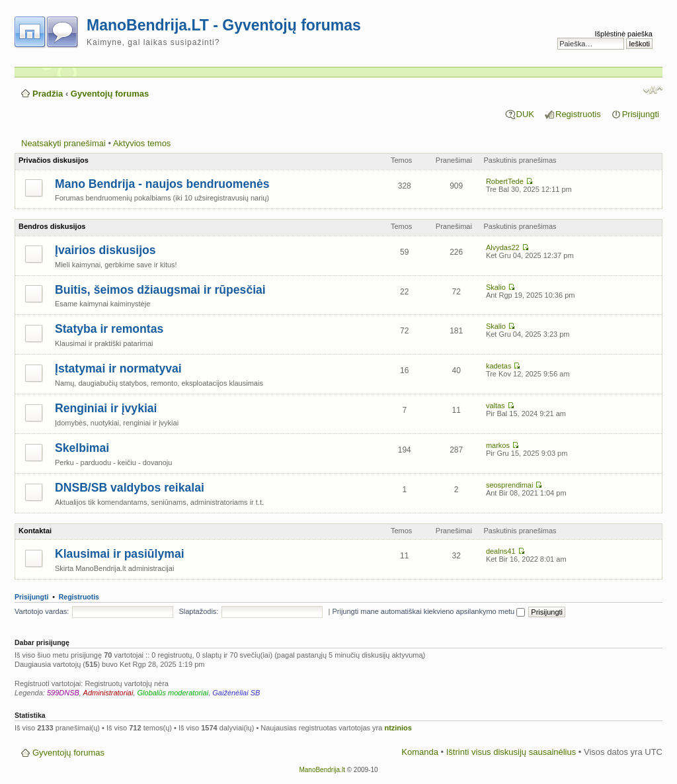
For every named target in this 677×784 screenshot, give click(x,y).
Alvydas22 (503, 247)
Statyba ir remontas (109, 329)
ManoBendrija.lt (322, 770)
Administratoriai (108, 693)
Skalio (496, 287)
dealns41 (501, 551)
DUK (525, 114)
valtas (496, 406)
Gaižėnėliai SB (236, 693)
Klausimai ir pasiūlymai (120, 554)
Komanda (420, 752)
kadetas (499, 366)
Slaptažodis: (198, 611)
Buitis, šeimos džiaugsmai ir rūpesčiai (160, 290)
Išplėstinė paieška (624, 34)
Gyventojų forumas (110, 94)
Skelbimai (82, 448)
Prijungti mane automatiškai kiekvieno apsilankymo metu (428, 611)
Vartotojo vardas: (42, 611)
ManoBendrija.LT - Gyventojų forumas (224, 25)
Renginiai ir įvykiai (106, 408)
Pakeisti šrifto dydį (653, 90)
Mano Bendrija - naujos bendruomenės (162, 184)
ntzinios (398, 728)
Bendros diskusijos (52, 226)
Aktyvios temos (142, 143)
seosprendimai (510, 485)
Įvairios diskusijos (105, 250)
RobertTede (505, 181)
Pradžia (48, 94)
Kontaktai (35, 531)
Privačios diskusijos (54, 160)
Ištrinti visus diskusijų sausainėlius (511, 752)
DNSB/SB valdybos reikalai (130, 488)
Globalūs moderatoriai (173, 693)
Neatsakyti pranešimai (63, 143)
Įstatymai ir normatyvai (118, 369)
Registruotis (578, 114)
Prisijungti (641, 114)
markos (498, 445)
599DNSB (63, 693)
